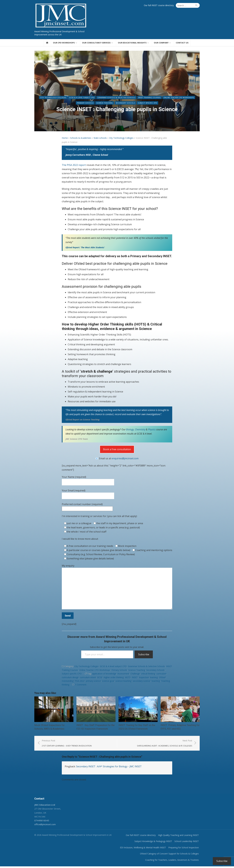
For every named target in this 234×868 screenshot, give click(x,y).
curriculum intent (88, 678)
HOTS (128, 678)
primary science (93, 682)
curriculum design (70, 678)
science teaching (123, 682)
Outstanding (68, 682)
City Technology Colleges (53, 98)
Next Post (167, 745)
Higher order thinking (114, 678)
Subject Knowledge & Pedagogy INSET (156, 843)
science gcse (108, 682)
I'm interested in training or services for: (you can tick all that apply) (99, 517)
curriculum (161, 674)
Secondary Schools (125, 104)
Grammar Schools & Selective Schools (116, 98)
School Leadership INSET (189, 843)
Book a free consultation (117, 450)
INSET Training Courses (149, 98)
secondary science (142, 682)
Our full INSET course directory (161, 5)
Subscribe (144, 655)
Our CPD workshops (64, 43)
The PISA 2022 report (74, 166)
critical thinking (148, 674)
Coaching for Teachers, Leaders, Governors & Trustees (174, 861)
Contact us (182, 43)
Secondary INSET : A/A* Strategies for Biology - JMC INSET (109, 768)
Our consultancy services (96, 43)
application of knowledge (104, 674)
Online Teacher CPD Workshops (179, 98)
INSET (135, 678)
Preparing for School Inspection (186, 849)
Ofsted (162, 678)
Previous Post (64, 745)
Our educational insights (132, 43)
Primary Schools (85, 104)
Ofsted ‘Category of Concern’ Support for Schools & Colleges (172, 855)
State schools (100, 139)
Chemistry (140, 430)
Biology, (130, 430)
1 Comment (81, 685)
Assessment (123, 674)
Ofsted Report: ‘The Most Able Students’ (85, 248)
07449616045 (39, 822)
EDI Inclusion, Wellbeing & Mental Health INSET (145, 849)
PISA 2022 (80, 682)
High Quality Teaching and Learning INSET (181, 837)
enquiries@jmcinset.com (125, 459)
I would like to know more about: (80, 540)
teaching (156, 682)
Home (65, 139)
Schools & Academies (81, 139)
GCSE (100, 678)
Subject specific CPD (147, 104)
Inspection (144, 678)
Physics (152, 430)
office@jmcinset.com (43, 826)
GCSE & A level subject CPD (82, 98)
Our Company (161, 43)
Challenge (135, 674)
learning (154, 678)
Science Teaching (105, 104)
